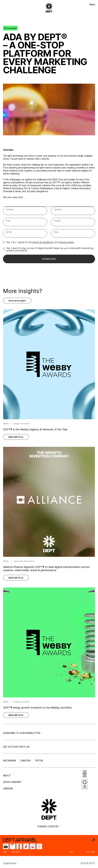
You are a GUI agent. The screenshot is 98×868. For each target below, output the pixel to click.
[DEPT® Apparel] (49, 845)
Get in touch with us (16, 747)
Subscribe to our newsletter (22, 733)
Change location (49, 826)
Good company (12, 782)
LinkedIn (25, 761)
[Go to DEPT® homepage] (49, 8)
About (7, 775)
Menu (92, 4)
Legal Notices (10, 863)
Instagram (9, 761)
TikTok (39, 761)
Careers (8, 788)
